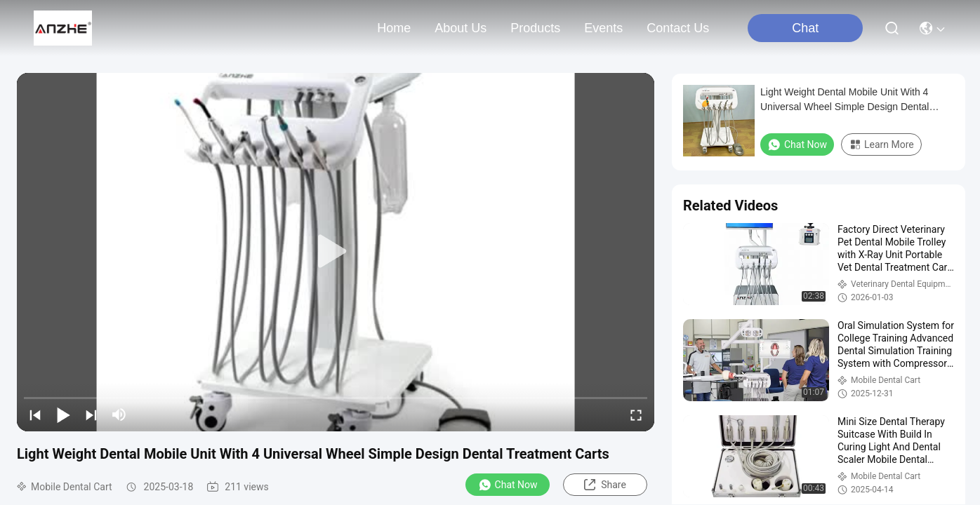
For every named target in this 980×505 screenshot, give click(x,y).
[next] (91, 415)
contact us (678, 28)
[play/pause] (63, 415)
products (535, 28)
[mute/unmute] (119, 415)
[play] (336, 252)
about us (461, 28)
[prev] (35, 415)
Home (394, 28)
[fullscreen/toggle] (636, 415)
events (603, 28)
